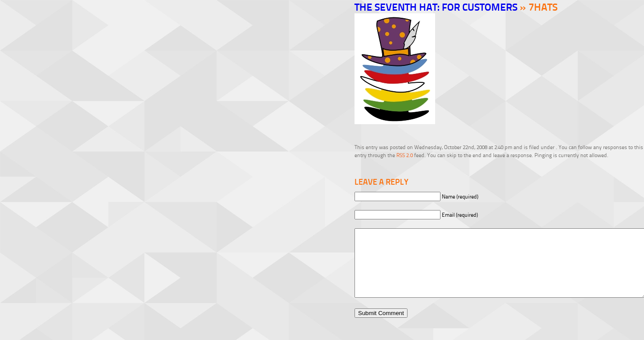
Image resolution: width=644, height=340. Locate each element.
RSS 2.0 (405, 155)
